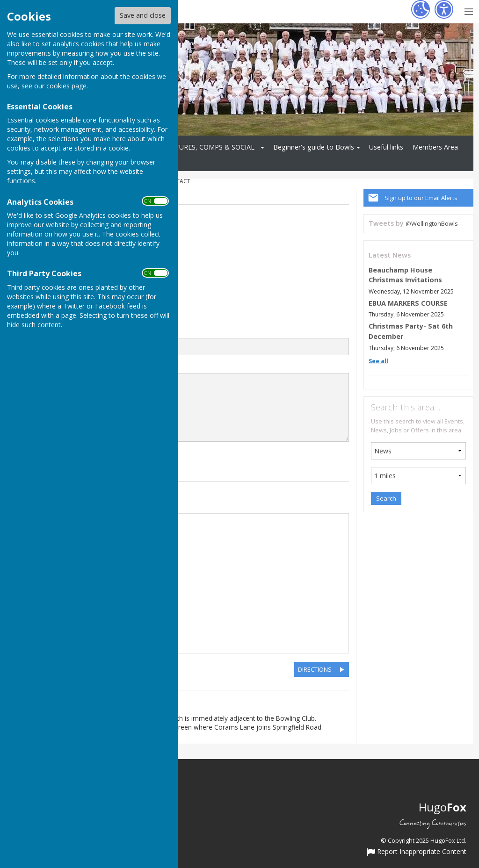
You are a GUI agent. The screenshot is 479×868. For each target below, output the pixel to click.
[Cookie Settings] (421, 9)
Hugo (443, 807)
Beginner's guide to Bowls (314, 147)
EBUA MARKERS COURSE (408, 303)
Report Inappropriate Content (417, 852)
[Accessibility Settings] (444, 9)
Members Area (435, 147)
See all (378, 361)
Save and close (143, 15)
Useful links (386, 147)
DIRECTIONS (315, 669)
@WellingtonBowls (432, 223)
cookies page (66, 86)
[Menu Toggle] (468, 11)
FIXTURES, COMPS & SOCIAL (210, 147)
